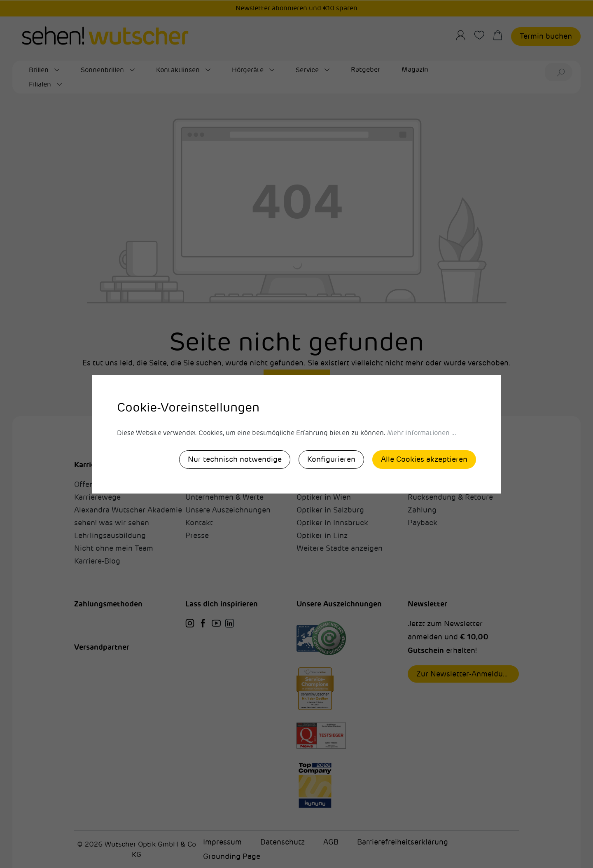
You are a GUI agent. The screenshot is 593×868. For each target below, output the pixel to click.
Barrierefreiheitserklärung (403, 842)
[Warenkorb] (502, 35)
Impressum (222, 842)
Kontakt (199, 523)
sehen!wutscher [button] (213, 464)
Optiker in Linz (322, 536)
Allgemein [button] (425, 464)
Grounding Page (232, 856)
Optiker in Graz (323, 484)
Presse (197, 536)
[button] (130, 456)
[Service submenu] (327, 70)
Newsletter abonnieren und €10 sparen (296, 8)
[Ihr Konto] (465, 35)
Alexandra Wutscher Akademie (128, 510)
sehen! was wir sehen (112, 523)
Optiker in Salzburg (330, 510)
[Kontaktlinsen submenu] (208, 70)
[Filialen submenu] (59, 84)
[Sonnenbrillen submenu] (132, 70)
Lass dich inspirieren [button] (222, 604)
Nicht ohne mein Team (114, 548)
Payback (423, 523)
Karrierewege (97, 497)
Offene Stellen (99, 484)
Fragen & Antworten (443, 484)
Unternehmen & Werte (224, 497)
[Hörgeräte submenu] (272, 70)
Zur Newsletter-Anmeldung (464, 674)
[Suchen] (562, 72)
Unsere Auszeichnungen (228, 510)
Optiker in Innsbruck (332, 523)
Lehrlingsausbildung (110, 536)
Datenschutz (282, 842)
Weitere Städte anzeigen (340, 548)
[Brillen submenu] (57, 70)
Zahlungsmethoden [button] (108, 604)
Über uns (201, 484)
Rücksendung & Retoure (450, 497)
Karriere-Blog (97, 561)
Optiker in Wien (324, 497)
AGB (331, 842)
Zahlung (422, 510)
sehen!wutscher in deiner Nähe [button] (351, 464)
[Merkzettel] (483, 35)
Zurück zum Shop (297, 378)
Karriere (88, 464)
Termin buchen (546, 36)
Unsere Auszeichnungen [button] (339, 604)
